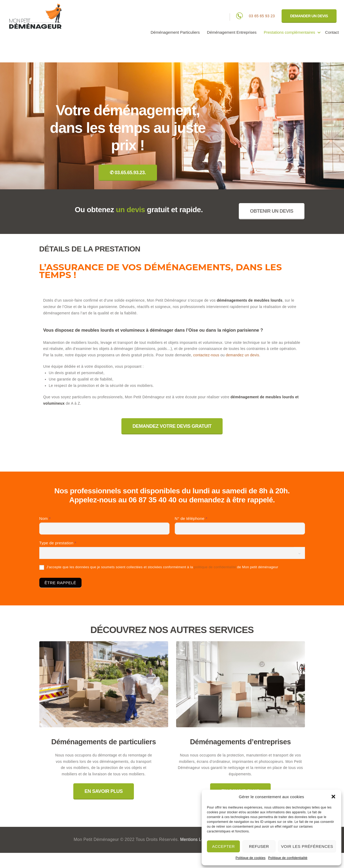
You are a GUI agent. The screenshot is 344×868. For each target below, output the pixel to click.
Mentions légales (197, 840)
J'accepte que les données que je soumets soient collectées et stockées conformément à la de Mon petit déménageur (159, 567)
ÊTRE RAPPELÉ (60, 583)
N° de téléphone (191, 518)
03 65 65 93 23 (262, 16)
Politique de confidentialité (288, 858)
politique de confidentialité (215, 567)
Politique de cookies (251, 858)
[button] (333, 797)
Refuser (259, 846)
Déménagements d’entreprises (240, 742)
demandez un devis (243, 355)
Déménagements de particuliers (104, 742)
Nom (45, 518)
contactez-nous (206, 355)
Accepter (223, 846)
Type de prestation (58, 543)
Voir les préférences (307, 846)
